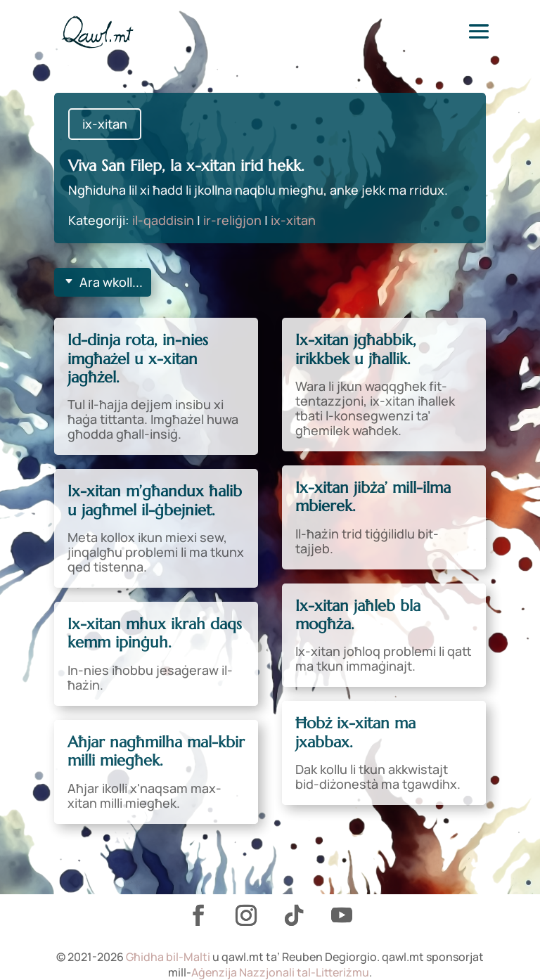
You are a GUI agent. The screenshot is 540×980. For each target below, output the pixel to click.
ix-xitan (105, 124)
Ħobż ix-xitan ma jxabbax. (355, 732)
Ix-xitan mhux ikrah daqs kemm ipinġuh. (155, 633)
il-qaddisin (163, 220)
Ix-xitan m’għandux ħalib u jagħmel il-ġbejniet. (155, 500)
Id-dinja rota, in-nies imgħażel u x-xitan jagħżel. (138, 359)
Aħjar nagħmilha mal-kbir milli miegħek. (156, 751)
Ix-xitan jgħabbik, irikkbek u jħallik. (356, 349)
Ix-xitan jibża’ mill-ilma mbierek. (373, 497)
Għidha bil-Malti (168, 957)
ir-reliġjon (232, 220)
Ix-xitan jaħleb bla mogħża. (358, 615)
